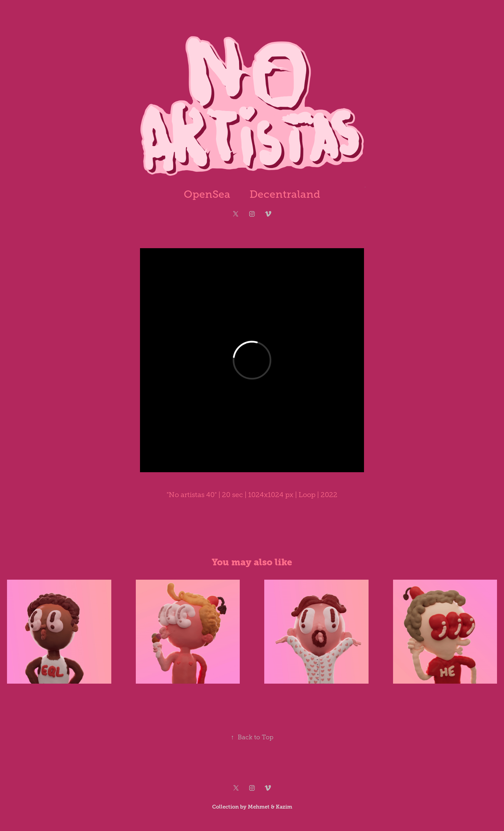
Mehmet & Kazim (270, 807)
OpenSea (207, 194)
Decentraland (285, 194)
